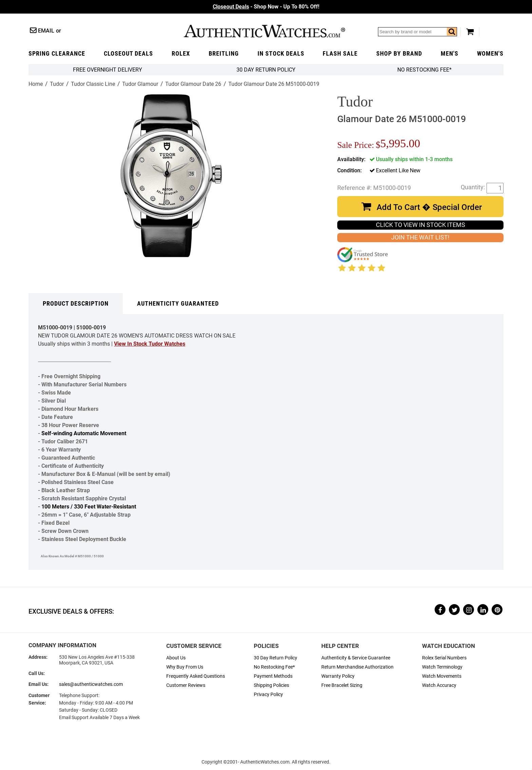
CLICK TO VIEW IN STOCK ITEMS (421, 225)
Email (46, 31)
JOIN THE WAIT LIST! (420, 237)
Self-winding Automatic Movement (84, 433)
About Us (176, 658)
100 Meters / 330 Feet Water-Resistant (89, 507)
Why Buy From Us (185, 667)
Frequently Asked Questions (196, 676)
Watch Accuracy (439, 685)
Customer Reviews (186, 685)
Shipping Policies (271, 685)
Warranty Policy (338, 676)
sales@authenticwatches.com (91, 684)
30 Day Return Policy (275, 658)
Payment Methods (273, 676)
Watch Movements (442, 676)
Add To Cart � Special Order (429, 207)
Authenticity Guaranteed (178, 304)
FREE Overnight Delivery (108, 70)
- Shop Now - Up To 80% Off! (266, 7)
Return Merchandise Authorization (357, 667)
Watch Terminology (442, 667)
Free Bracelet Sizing (342, 685)
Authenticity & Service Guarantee (356, 658)
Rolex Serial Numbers (444, 658)
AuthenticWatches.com (264, 31)
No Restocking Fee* (424, 70)
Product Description (76, 304)
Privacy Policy (268, 695)
